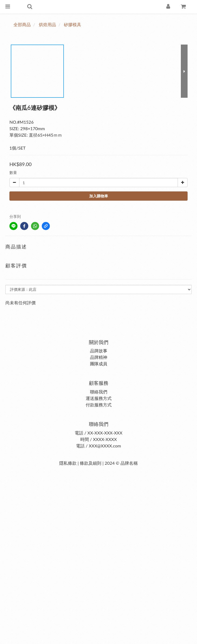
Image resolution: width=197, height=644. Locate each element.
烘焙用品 (47, 24)
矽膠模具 (72, 24)
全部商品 (22, 24)
